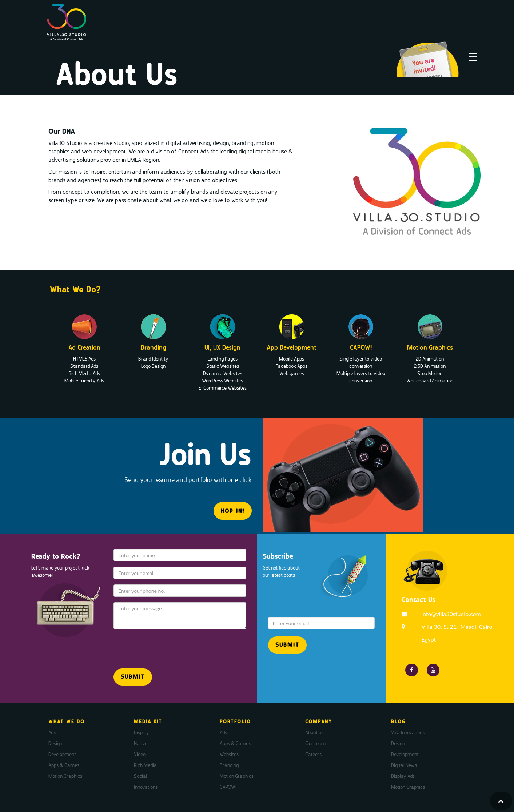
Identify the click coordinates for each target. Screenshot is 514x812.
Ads (52, 732)
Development (62, 754)
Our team (315, 743)
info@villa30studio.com (451, 614)
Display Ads (403, 776)
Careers (313, 754)
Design (55, 743)
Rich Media (145, 765)
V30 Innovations (408, 732)
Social (140, 776)
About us (314, 732)
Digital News (404, 765)
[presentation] (156, 646)
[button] (133, 677)
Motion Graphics (65, 776)
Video (140, 754)
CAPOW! (228, 787)
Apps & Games (64, 765)
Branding (229, 765)
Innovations (146, 787)
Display (142, 732)
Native (141, 743)
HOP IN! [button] (233, 511)
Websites (229, 754)
